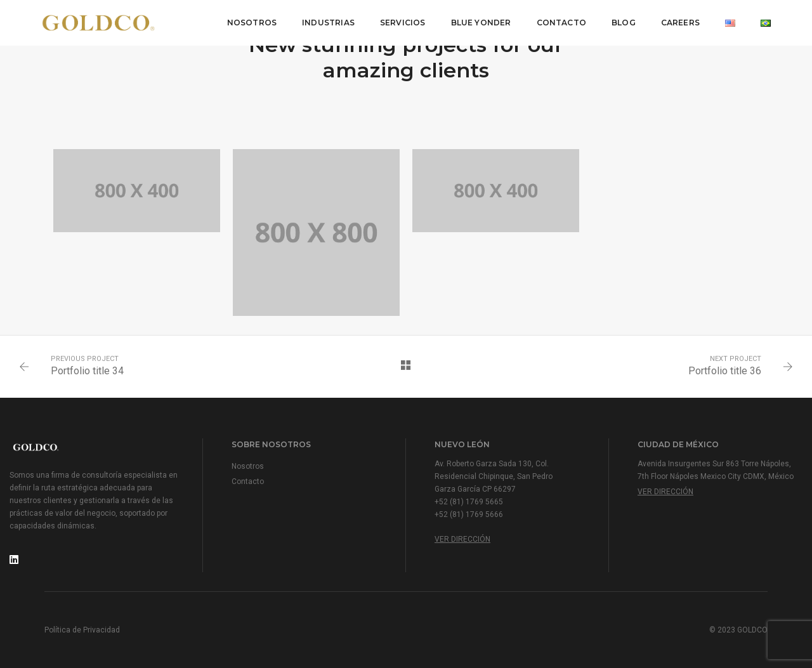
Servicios (403, 23)
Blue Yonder (481, 23)
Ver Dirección (462, 539)
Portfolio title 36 (725, 371)
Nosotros (252, 23)
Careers (680, 23)
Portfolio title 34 (87, 371)
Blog (624, 23)
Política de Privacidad (82, 630)
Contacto (561, 23)
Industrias (328, 23)
